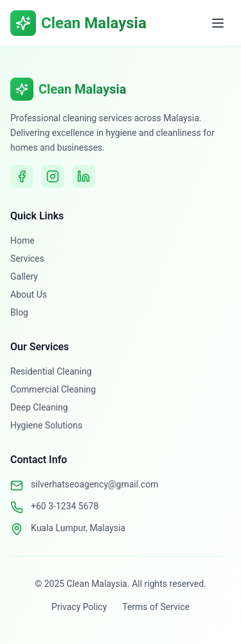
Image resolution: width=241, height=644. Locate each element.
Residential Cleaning (51, 371)
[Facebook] (22, 176)
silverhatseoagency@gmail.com (94, 484)
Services (27, 258)
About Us (29, 294)
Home (22, 241)
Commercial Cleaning (53, 389)
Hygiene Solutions (46, 425)
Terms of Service (156, 607)
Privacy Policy (79, 607)
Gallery (24, 276)
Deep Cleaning (39, 407)
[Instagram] (53, 176)
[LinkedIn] (84, 176)
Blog (19, 312)
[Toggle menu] (218, 23)
